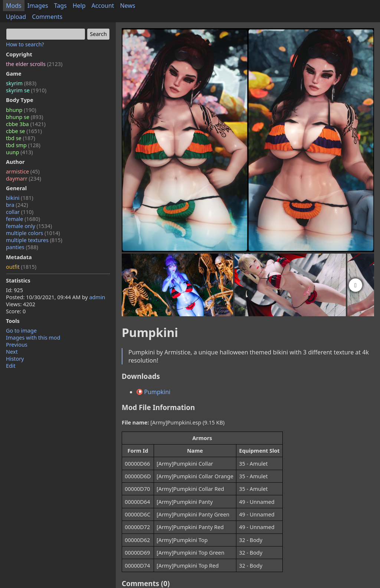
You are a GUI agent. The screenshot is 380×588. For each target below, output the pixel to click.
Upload (16, 17)
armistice (23, 171)
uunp (19, 152)
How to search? (25, 44)
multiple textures (34, 240)
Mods (14, 6)
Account (103, 6)
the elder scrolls (34, 64)
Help (79, 6)
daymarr (24, 179)
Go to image (21, 331)
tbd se (21, 138)
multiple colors (33, 233)
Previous (17, 345)
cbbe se (24, 131)
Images (38, 6)
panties (22, 247)
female (23, 219)
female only (29, 226)
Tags (60, 6)
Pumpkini (153, 392)
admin (97, 297)
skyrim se (26, 90)
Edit (11, 366)
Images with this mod (33, 338)
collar (20, 212)
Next (12, 352)
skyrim (21, 83)
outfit (21, 267)
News (127, 6)
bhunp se (24, 117)
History (15, 359)
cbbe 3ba (26, 124)
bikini (20, 198)
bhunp (21, 110)
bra (17, 205)
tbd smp (23, 145)
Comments (47, 17)
